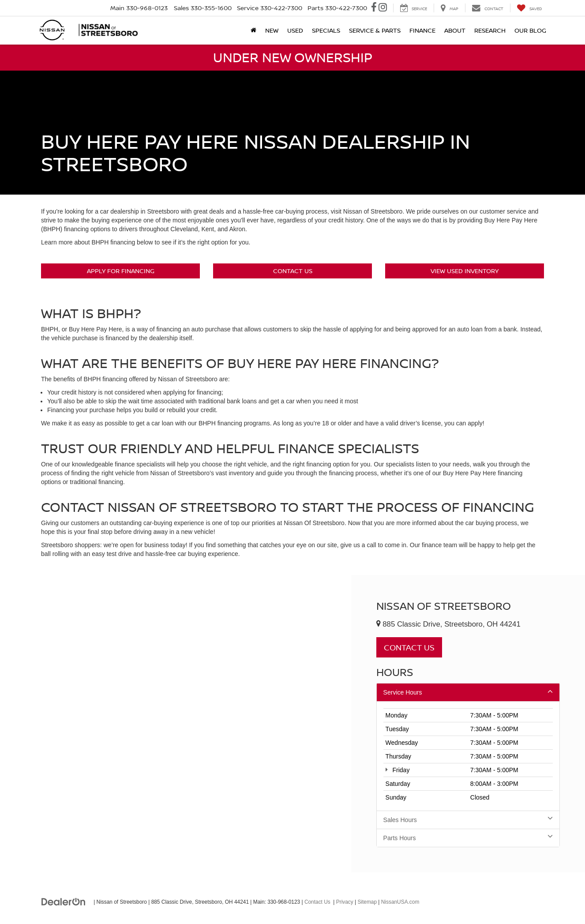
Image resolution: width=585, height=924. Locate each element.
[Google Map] (176, 723)
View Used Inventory (465, 271)
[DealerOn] (64, 901)
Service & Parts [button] (375, 30)
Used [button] (295, 30)
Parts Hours (468, 838)
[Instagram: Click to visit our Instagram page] (383, 8)
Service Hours (468, 692)
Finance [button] (422, 30)
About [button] (455, 30)
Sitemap (367, 902)
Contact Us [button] (409, 647)
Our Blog (530, 30)
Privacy (345, 902)
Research (490, 30)
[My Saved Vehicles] (529, 8)
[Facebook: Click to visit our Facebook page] (374, 8)
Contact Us (293, 271)
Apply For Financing (121, 271)
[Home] (253, 30)
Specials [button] (326, 30)
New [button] (272, 30)
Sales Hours (468, 819)
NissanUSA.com (400, 902)
